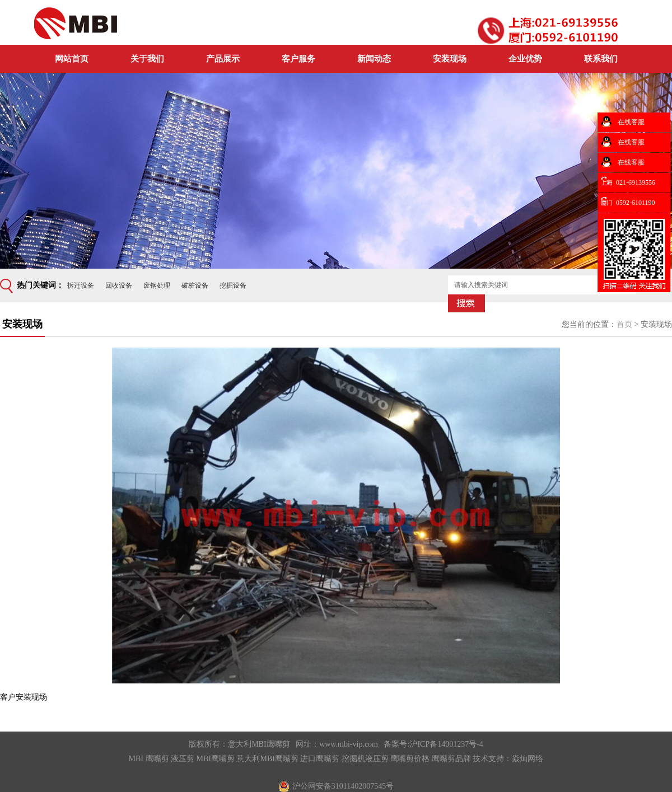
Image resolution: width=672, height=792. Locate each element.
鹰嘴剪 (157, 759)
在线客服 (630, 122)
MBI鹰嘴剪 (216, 759)
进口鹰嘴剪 (320, 759)
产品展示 (223, 59)
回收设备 (119, 285)
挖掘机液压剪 (365, 759)
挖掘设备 (233, 285)
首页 (624, 324)
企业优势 (525, 59)
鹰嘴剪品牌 (451, 759)
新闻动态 (374, 59)
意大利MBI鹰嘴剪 (259, 744)
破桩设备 (195, 285)
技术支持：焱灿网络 (508, 759)
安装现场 (450, 59)
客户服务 (298, 59)
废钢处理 (157, 285)
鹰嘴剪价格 (410, 759)
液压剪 (183, 759)
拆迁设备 (81, 285)
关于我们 (147, 59)
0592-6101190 (636, 203)
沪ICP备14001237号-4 (446, 744)
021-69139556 (636, 182)
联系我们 (601, 59)
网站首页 (72, 59)
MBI (136, 759)
